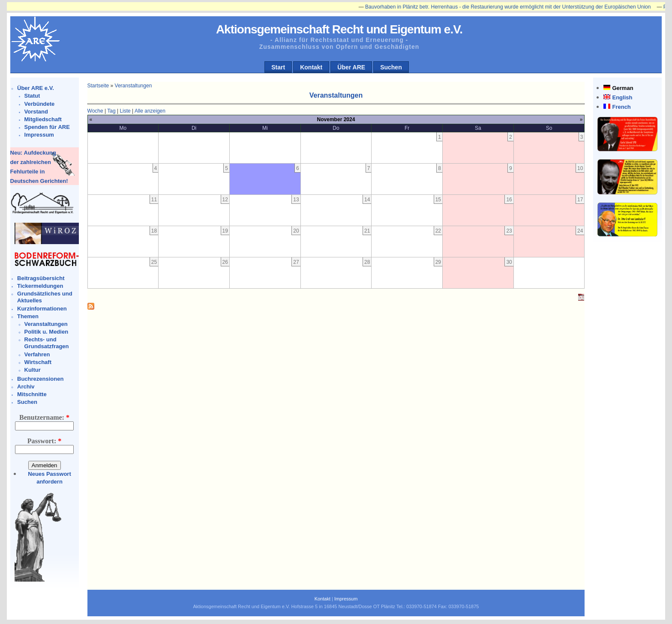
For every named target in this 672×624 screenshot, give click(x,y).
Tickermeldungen (40, 286)
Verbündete (40, 104)
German (622, 88)
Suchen (391, 67)
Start (278, 67)
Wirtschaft (38, 362)
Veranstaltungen (46, 324)
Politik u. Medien (46, 332)
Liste (125, 111)
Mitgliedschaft (43, 119)
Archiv (26, 387)
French (621, 107)
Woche (95, 111)
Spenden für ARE (47, 127)
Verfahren (37, 354)
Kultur (33, 370)
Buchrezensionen (40, 379)
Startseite (98, 86)
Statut (32, 96)
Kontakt (311, 67)
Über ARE (351, 67)
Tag (111, 111)
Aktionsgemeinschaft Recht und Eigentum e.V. (339, 29)
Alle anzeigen (150, 111)
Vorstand (36, 112)
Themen (28, 316)
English (622, 97)
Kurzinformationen (42, 309)
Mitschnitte (32, 394)
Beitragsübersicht (41, 278)
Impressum (39, 135)
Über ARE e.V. (36, 88)
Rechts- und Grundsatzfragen (47, 343)
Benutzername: (44, 417)
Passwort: (45, 441)
